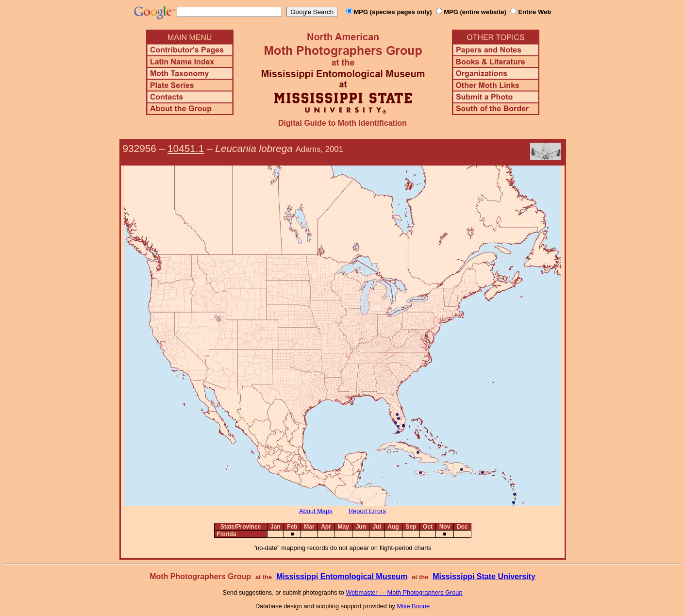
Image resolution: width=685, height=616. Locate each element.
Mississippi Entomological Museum (342, 576)
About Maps (316, 511)
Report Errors (367, 511)
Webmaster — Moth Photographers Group (404, 592)
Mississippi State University (484, 576)
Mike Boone (414, 606)
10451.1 (186, 148)
